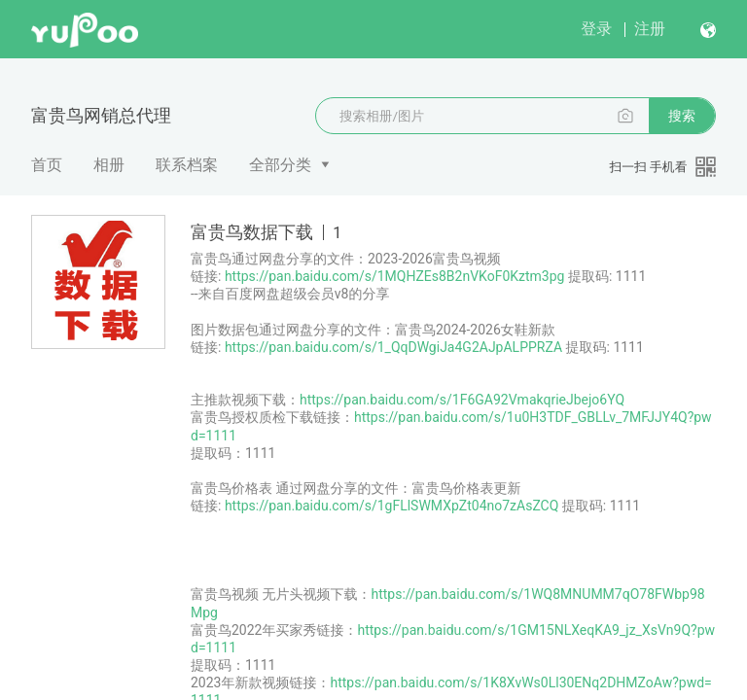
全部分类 (280, 165)
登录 (596, 29)
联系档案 (187, 165)
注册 (650, 29)
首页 (47, 165)
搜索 (682, 116)
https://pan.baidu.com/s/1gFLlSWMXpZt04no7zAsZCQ (392, 506)
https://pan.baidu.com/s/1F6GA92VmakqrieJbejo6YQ (462, 400)
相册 (109, 165)
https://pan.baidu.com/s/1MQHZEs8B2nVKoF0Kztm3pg (395, 276)
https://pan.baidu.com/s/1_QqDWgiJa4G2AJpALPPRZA (393, 347)
